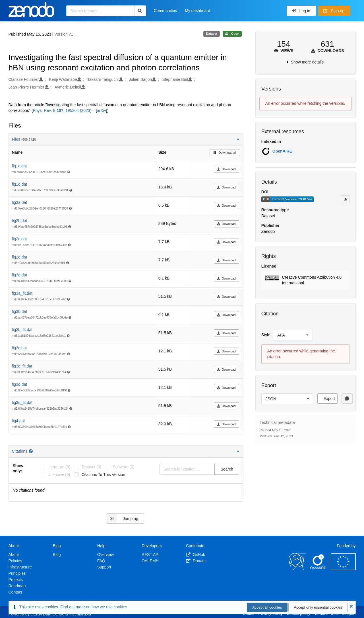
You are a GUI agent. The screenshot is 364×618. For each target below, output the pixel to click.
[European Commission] (343, 569)
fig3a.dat (20, 275)
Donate (196, 561)
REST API (151, 555)
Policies (15, 561)
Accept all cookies (267, 607)
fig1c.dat (19, 166)
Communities (166, 11)
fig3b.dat (20, 311)
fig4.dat (18, 421)
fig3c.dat (19, 348)
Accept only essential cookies (318, 607)
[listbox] (293, 335)
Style (266, 335)
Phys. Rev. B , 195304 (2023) (62, 110)
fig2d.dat (20, 257)
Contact (15, 592)
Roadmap (17, 586)
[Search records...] (100, 11)
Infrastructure (20, 567)
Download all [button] (225, 153)
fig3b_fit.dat (22, 330)
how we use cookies (109, 607)
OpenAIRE (282, 151)
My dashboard (197, 11)
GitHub (196, 555)
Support (104, 567)
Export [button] (329, 399)
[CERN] (297, 569)
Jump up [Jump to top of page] (122, 519)
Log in (301, 11)
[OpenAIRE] (318, 569)
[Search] (140, 11)
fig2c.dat (19, 239)
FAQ (101, 561)
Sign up (334, 11)
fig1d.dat (20, 184)
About (14, 555)
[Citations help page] (31, 451)
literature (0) (59, 467)
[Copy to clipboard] (345, 199)
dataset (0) (91, 467)
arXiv (102, 110)
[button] (306, 280)
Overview (106, 555)
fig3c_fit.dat (22, 366)
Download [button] (226, 169)
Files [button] (126, 139)
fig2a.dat (20, 202)
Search (227, 469)
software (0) (123, 467)
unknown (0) (59, 475)
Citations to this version (103, 475)
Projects (16, 580)
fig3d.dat (20, 384)
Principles (17, 573)
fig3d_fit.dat (22, 403)
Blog (57, 555)
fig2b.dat (20, 221)
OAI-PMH (150, 561)
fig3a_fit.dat (22, 293)
